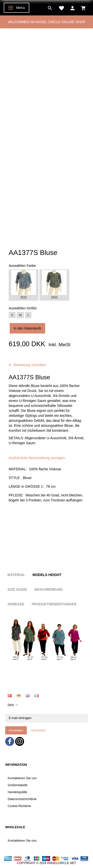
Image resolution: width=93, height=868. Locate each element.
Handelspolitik (17, 792)
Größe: (23, 308)
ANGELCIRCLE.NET (62, 863)
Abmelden (38, 730)
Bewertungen (47, 360)
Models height (47, 575)
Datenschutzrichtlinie (22, 799)
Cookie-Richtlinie (19, 806)
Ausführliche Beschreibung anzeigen (37, 458)
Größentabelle (18, 785)
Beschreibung (49, 589)
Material (16, 575)
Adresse (16, 604)
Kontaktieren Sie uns (22, 778)
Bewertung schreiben (29, 365)
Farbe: (23, 266)
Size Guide (17, 589)
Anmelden (16, 730)
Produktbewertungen (54, 604)
